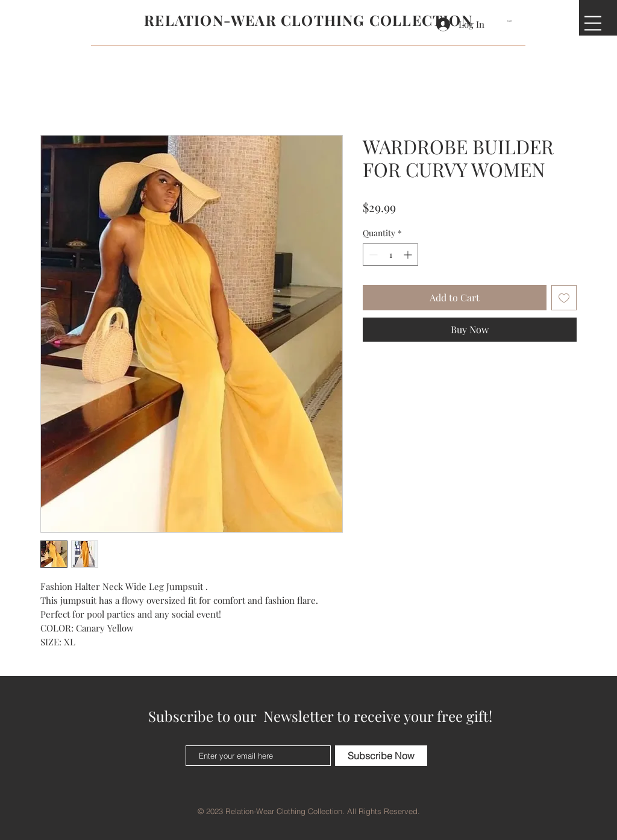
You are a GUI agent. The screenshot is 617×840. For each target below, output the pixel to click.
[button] (513, 21)
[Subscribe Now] (381, 756)
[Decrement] (372, 255)
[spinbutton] (390, 255)
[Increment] (409, 255)
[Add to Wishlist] (564, 298)
